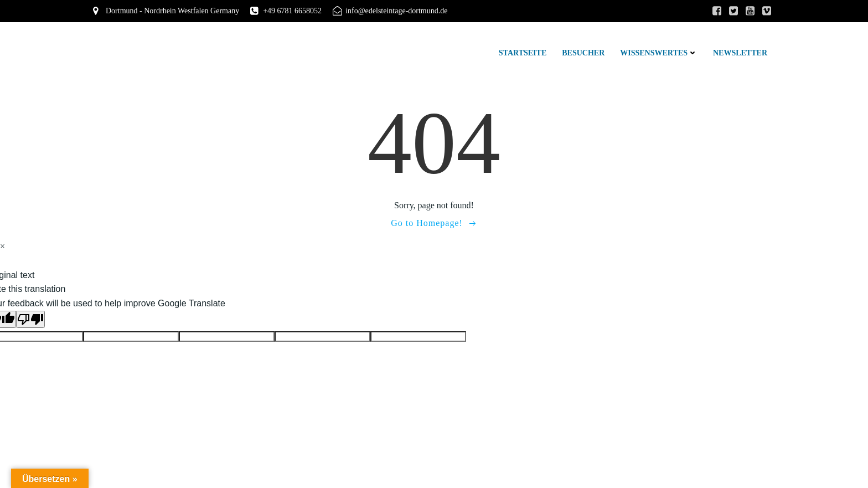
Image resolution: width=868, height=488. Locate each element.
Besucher (583, 53)
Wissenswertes (659, 53)
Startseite (523, 53)
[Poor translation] (30, 319)
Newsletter (740, 53)
